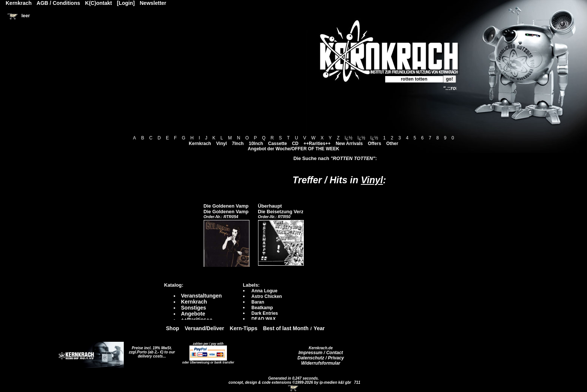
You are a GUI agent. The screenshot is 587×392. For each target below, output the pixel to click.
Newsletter (153, 3)
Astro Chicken (266, 296)
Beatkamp (262, 308)
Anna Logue (264, 291)
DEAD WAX (263, 319)
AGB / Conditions (59, 3)
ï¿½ (349, 138)
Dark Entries (265, 313)
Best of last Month (286, 328)
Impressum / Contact (321, 353)
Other (392, 144)
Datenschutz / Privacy (321, 358)
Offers (375, 144)
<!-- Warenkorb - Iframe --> (294, 388)
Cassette (278, 144)
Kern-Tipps (244, 328)
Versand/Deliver (205, 328)
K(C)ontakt (99, 3)
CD (295, 144)
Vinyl (221, 144)
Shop (173, 328)
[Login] (126, 3)
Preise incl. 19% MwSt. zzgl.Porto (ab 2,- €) (151, 350)
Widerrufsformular (321, 363)
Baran (258, 302)
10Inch (256, 144)
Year (319, 328)
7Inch (238, 144)
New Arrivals (349, 144)
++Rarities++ (317, 144)
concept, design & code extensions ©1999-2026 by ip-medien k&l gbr (290, 382)
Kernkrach (200, 144)
